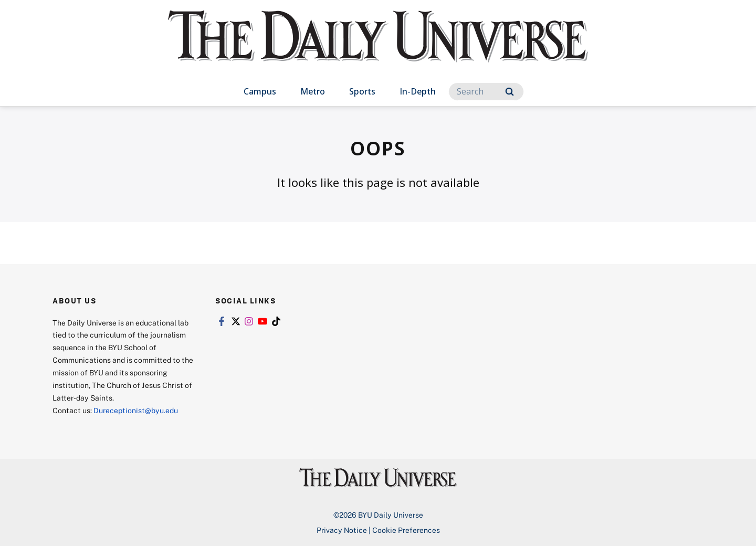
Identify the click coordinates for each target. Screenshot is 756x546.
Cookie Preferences (406, 530)
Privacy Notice (342, 530)
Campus (260, 91)
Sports (362, 91)
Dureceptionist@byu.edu (136, 410)
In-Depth (418, 91)
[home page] (378, 47)
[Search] (486, 92)
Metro (313, 91)
